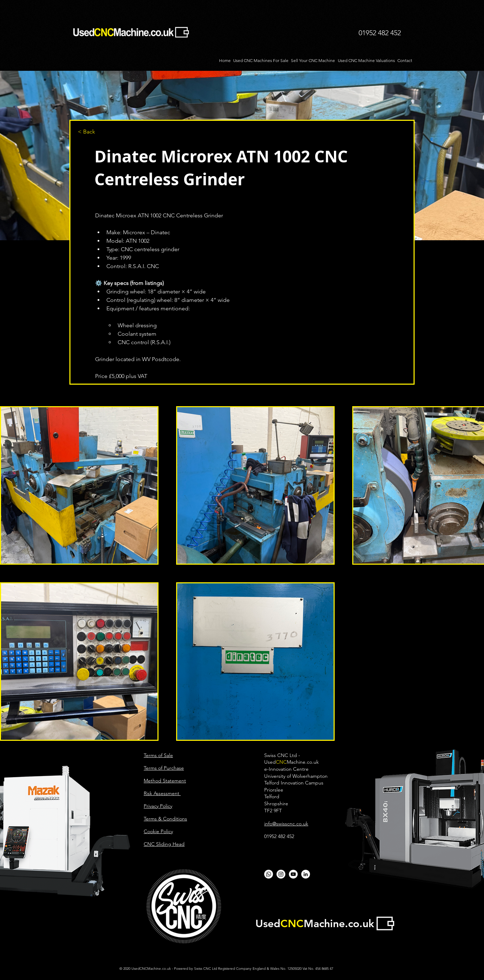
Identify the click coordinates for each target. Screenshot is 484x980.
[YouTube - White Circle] (293, 874)
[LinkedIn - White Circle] (306, 874)
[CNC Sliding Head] (281, 874)
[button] (101, 132)
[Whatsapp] (269, 874)
